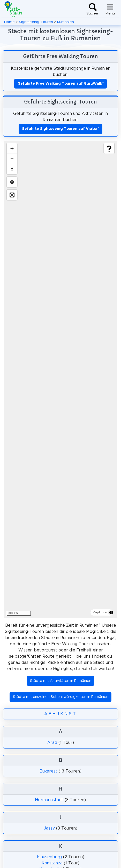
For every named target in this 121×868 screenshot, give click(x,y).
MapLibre (100, 612)
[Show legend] (109, 148)
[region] (61, 379)
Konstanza (52, 863)
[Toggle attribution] (111, 612)
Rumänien (66, 22)
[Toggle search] (93, 9)
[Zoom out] (12, 159)
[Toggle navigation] (110, 9)
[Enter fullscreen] (12, 195)
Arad (52, 743)
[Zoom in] (12, 148)
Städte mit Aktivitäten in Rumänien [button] (61, 681)
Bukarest (48, 771)
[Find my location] (12, 182)
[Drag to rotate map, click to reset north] (12, 169)
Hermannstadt (49, 800)
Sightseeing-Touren (36, 22)
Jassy (49, 828)
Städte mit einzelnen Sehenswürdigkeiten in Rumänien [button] (61, 697)
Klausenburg (49, 857)
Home (9, 22)
